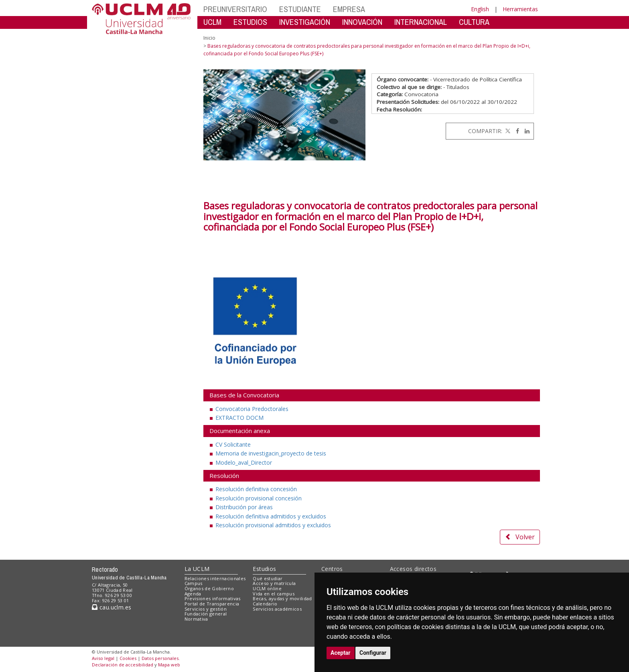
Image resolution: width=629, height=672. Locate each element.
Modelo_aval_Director (244, 463)
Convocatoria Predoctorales (252, 409)
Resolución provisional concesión (259, 498)
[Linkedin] (525, 131)
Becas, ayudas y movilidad (282, 598)
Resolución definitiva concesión (256, 489)
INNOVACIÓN (362, 22)
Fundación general (206, 614)
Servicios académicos (277, 609)
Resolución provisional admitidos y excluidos (273, 525)
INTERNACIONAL (421, 22)
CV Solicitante (233, 444)
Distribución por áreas (244, 507)
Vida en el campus (274, 594)
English (480, 9)
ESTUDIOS (250, 22)
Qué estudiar (268, 578)
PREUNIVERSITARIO (235, 9)
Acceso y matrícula (274, 583)
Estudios (264, 569)
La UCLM (197, 569)
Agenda (193, 594)
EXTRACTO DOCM (239, 418)
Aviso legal (103, 658)
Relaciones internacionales (215, 578)
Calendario (265, 604)
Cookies (128, 658)
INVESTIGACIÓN (305, 22)
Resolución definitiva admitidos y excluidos (271, 516)
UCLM (212, 22)
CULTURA (474, 22)
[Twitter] (507, 131)
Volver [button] (520, 537)
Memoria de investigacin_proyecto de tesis (271, 453)
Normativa (196, 619)
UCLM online (267, 588)
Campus (194, 583)
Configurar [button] (373, 653)
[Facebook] (515, 131)
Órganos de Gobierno (209, 588)
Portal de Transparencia (212, 604)
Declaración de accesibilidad (123, 665)
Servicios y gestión (206, 609)
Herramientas (520, 9)
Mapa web (169, 665)
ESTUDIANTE (300, 9)
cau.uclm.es (112, 607)
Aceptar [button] (341, 653)
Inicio (209, 38)
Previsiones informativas (213, 598)
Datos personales (160, 658)
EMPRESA (349, 9)
